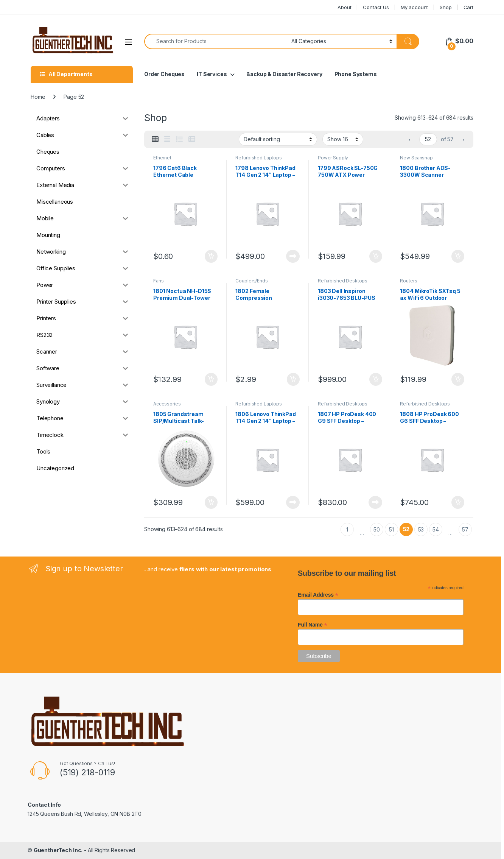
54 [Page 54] (436, 529)
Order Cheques (164, 74)
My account (415, 7)
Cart (468, 7)
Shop (446, 7)
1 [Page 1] (347, 529)
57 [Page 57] (465, 529)
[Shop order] (278, 139)
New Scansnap (416, 158)
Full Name (312, 625)
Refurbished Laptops (258, 158)
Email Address (318, 595)
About (344, 7)
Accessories (167, 404)
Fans (158, 281)
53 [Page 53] (421, 529)
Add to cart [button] (211, 256)
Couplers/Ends (251, 281)
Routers (408, 281)
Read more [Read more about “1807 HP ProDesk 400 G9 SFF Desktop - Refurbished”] (375, 502)
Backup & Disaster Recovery (284, 74)
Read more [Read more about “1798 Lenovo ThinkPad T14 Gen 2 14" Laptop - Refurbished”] (293, 256)
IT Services (212, 74)
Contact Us (376, 7)
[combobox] (216, 41)
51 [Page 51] (391, 529)
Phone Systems (356, 74)
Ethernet (162, 158)
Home (38, 97)
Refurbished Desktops (343, 281)
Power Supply (333, 158)
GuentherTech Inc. (58, 850)
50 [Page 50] (377, 529)
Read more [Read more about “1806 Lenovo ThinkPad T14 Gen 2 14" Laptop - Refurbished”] (293, 502)
